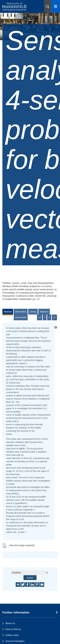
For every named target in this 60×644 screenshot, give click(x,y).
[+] (56, 327)
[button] (48, 6)
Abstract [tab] (8, 312)
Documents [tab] (21, 317)
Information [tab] (21, 312)
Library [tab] (33, 312)
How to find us (13, 629)
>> (54, 317)
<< (40, 317)
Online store (12, 635)
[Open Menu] (56, 6)
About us (10, 623)
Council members (15, 641)
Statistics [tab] (44, 312)
